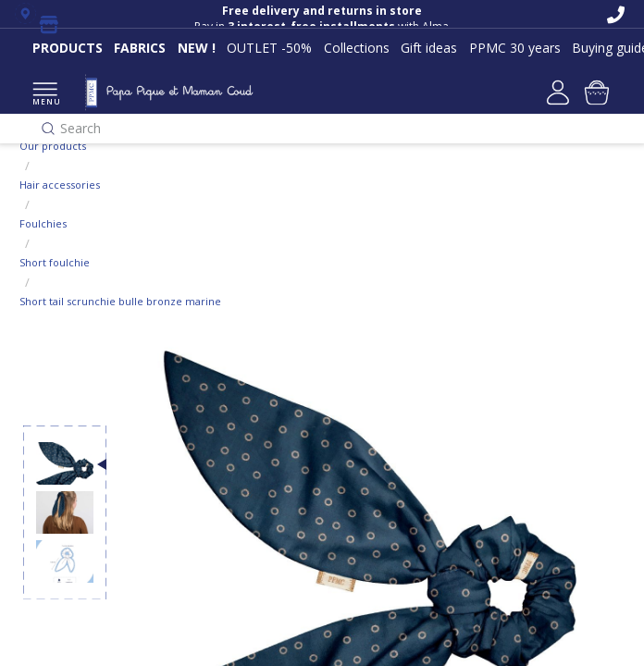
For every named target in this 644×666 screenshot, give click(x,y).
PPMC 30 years (515, 48)
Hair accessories (60, 185)
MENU (45, 95)
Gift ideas (429, 48)
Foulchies (43, 223)
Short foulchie (55, 262)
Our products (53, 146)
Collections (357, 48)
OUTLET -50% (269, 48)
